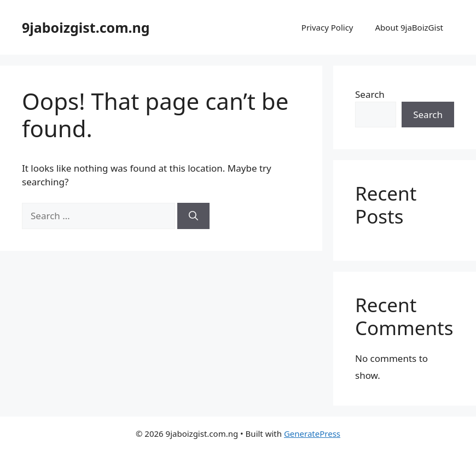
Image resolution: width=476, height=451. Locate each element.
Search (370, 94)
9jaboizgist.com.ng (86, 27)
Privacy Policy (327, 27)
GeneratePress (312, 434)
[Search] (193, 216)
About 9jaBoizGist (409, 27)
